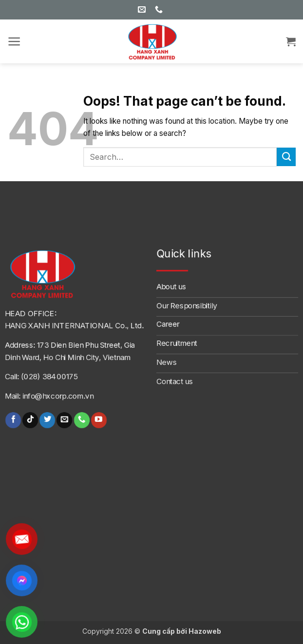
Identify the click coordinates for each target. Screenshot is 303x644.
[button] (14, 41)
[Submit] (286, 157)
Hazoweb (205, 631)
